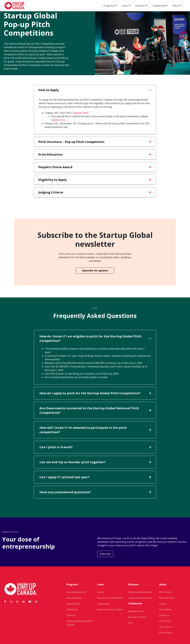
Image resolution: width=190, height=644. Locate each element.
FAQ (130, 623)
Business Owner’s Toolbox (110, 609)
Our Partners (165, 609)
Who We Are (165, 592)
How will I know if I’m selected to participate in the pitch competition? (95, 430)
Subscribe (105, 554)
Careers (163, 604)
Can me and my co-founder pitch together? (95, 462)
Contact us (164, 615)
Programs (109, 6)
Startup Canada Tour (76, 592)
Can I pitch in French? (95, 447)
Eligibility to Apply (95, 180)
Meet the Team (167, 598)
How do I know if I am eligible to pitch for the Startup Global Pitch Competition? (95, 338)
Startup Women (74, 598)
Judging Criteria (95, 192)
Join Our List (165, 621)
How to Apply (95, 90)
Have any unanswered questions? (95, 492)
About (176, 6)
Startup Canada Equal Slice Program (79, 623)
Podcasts (140, 6)
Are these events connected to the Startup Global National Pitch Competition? (95, 410)
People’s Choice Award (95, 167)
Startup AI (71, 615)
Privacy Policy (166, 633)
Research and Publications (110, 598)
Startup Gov (72, 609)
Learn (125, 6)
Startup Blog (103, 604)
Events (101, 592)
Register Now (81, 113)
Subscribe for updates (95, 271)
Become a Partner (137, 617)
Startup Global (73, 604)
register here (58, 120)
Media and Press (136, 611)
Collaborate (159, 6)
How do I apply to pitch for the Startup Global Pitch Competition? (95, 393)
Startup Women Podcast (140, 598)
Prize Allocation (95, 154)
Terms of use (166, 627)
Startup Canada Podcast (140, 592)
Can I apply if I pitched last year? (95, 477)
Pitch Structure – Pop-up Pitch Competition (95, 142)
